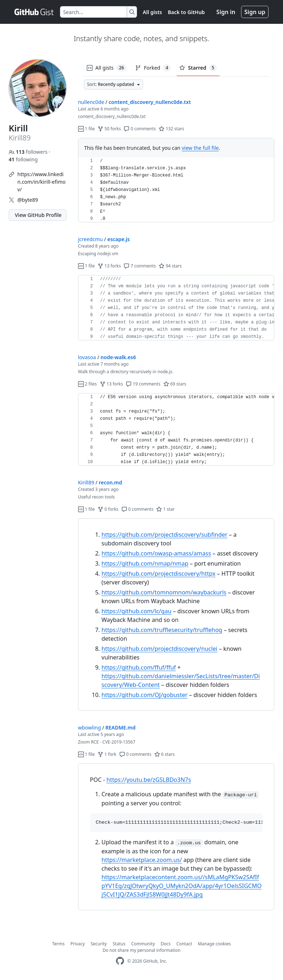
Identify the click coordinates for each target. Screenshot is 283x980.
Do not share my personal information (142, 950)
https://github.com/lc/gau (137, 611)
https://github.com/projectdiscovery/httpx (158, 574)
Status (119, 944)
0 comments (140, 129)
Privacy (78, 944)
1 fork (107, 754)
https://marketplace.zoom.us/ (142, 860)
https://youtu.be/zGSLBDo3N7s (149, 780)
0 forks (108, 509)
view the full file (200, 148)
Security (99, 944)
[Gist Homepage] (34, 12)
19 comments (143, 384)
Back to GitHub (186, 12)
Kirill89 (86, 482)
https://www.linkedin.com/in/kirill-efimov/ (41, 182)
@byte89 (28, 200)
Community (143, 944)
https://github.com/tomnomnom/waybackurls (164, 592)
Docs (166, 944)
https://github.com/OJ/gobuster (145, 695)
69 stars (175, 384)
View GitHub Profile (38, 215)
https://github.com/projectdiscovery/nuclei (160, 649)
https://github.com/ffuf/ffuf (139, 667)
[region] (176, 190)
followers (29, 152)
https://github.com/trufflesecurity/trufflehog (162, 630)
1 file (86, 129)
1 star (165, 509)
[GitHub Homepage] (120, 961)
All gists (152, 12)
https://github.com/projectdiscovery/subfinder (164, 535)
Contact (184, 944)
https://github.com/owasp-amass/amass (156, 553)
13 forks (109, 266)
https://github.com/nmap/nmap (145, 563)
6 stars (165, 754)
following (23, 159)
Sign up (255, 12)
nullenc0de (91, 102)
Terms (58, 944)
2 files (87, 384)
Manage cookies (215, 944)
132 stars (171, 129)
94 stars (170, 266)
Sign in (226, 12)
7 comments (140, 266)
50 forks (109, 129)
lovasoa (87, 357)
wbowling (89, 728)
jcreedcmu (91, 239)
